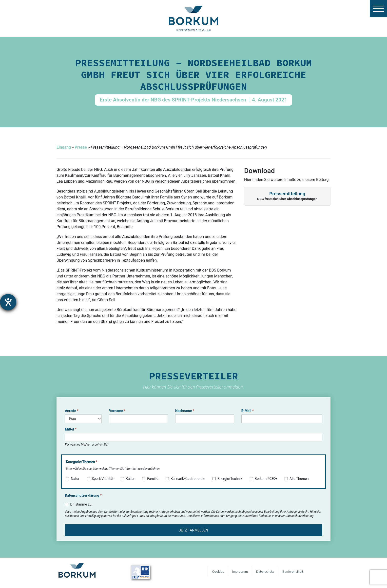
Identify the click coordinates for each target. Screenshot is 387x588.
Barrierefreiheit (293, 571)
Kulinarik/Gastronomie (185, 479)
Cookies (218, 571)
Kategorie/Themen (82, 462)
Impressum (240, 571)
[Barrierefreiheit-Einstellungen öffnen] (8, 302)
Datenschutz (265, 571)
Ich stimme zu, (78, 504)
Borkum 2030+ (263, 479)
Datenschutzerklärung (83, 495)
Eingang (64, 147)
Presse (81, 147)
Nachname (185, 411)
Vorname (117, 411)
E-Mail (248, 411)
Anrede (72, 411)
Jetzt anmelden (193, 530)
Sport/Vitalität (100, 479)
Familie (150, 479)
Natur (73, 479)
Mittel (71, 429)
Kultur (128, 479)
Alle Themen (297, 479)
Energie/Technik (227, 479)
